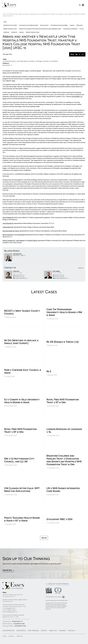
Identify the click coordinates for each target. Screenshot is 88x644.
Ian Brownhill (21, 235)
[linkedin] (63, 597)
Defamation (80, 25)
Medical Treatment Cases (10, 29)
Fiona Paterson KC (8, 218)
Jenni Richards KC (8, 223)
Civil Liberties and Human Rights (59, 25)
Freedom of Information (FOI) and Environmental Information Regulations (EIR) (40, 29)
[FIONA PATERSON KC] (8, 254)
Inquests (72, 25)
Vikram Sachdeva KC (9, 241)
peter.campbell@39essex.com (60, 278)
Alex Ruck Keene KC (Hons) (11, 231)
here (79, 79)
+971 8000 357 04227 (10, 610)
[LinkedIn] (76, 54)
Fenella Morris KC (8, 227)
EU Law (82, 29)
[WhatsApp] (79, 54)
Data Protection (44, 25)
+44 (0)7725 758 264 (58, 277)
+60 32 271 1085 (14, 617)
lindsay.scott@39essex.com (20, 278)
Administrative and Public (10, 25)
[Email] (82, 54)
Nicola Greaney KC (8, 235)
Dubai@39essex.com (12, 612)
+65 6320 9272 (9, 601)
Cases (16, 14)
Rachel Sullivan (33, 241)
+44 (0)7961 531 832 (19, 277)
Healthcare (6, 32)
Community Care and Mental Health (28, 25)
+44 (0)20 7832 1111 (10, 597)
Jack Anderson (20, 241)
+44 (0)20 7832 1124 (58, 275)
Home (4, 14)
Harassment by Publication (70, 29)
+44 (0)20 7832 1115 (19, 275)
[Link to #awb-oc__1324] (83, 5)
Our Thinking (10, 14)
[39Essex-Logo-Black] (9, 4)
